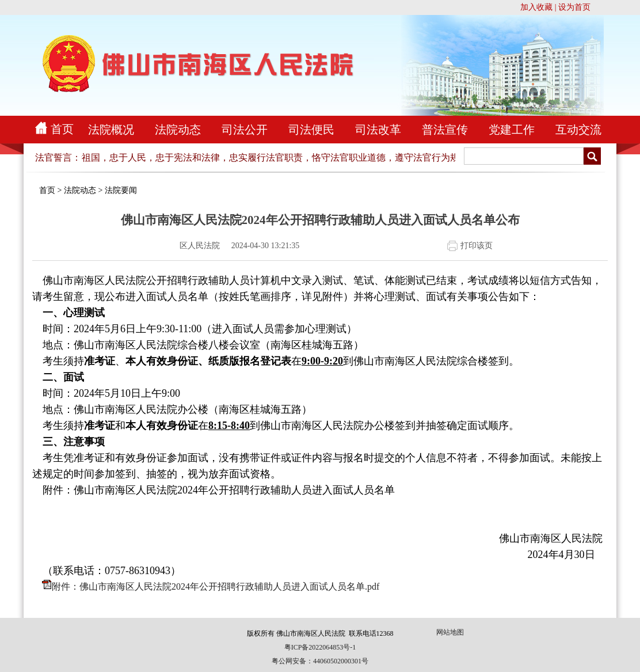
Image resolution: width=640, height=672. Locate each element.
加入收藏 (536, 7)
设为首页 (574, 7)
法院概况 (111, 130)
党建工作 (512, 130)
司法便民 (311, 130)
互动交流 (578, 130)
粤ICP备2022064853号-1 (320, 647)
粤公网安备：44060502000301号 (320, 661)
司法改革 (378, 130)
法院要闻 (121, 190)
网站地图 (450, 632)
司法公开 (245, 130)
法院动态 (178, 130)
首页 (62, 129)
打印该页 (477, 246)
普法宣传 (445, 130)
